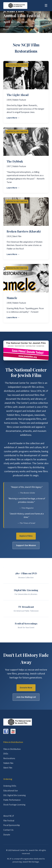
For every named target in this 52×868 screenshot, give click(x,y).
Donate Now (26, 688)
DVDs (6, 754)
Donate (7, 835)
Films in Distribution (12, 749)
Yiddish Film (8, 763)
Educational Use (11, 791)
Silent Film (8, 768)
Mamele (12, 298)
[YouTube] (13, 731)
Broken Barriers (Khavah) (24, 231)
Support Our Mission (26, 545)
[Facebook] (6, 731)
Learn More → (13, 118)
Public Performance (12, 800)
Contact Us (8, 830)
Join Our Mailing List (26, 697)
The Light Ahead (18, 95)
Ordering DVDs (10, 786)
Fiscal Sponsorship (12, 825)
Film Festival (9, 821)
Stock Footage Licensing (14, 805)
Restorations (9, 758)
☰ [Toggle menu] (46, 5)
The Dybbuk (15, 161)
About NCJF (9, 816)
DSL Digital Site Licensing (14, 795)
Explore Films (26, 536)
